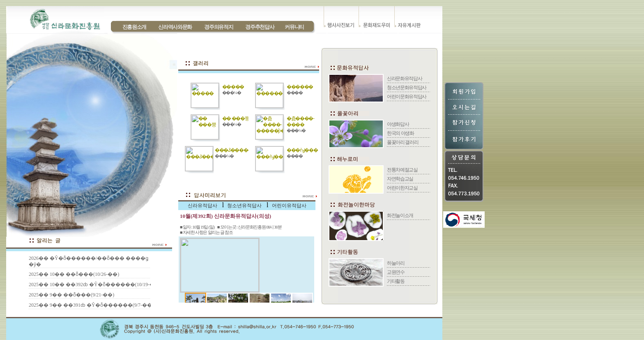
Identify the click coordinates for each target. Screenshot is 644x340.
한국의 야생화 (400, 133)
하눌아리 (396, 263)
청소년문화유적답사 (407, 88)
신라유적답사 (202, 206)
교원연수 (396, 272)
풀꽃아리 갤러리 (402, 142)
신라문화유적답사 (404, 79)
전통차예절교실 (402, 170)
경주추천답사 (260, 27)
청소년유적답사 (244, 206)
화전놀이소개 (400, 215)
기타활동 (396, 281)
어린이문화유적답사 (407, 97)
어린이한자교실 (402, 188)
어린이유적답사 (289, 206)
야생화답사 (398, 124)
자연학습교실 (400, 179)
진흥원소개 (134, 27)
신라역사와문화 (175, 27)
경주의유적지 (218, 27)
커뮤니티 (294, 27)
